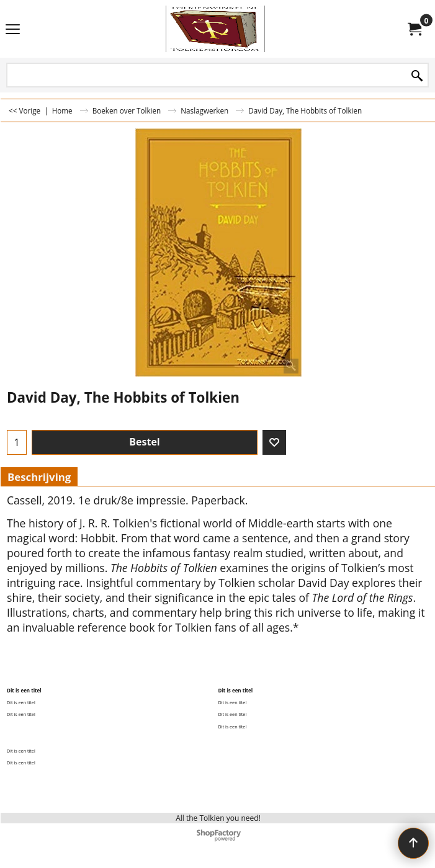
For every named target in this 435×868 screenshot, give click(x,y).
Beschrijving (39, 477)
